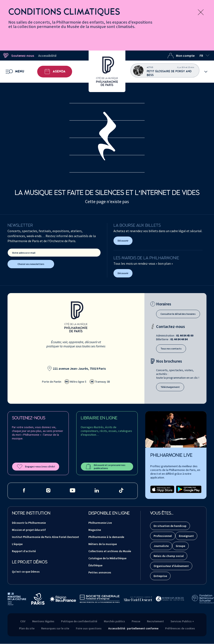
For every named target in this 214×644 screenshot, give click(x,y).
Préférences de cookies (180, 628)
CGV (23, 621)
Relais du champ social (169, 556)
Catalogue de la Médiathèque (107, 558)
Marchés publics (114, 621)
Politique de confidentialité (79, 621)
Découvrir (123, 241)
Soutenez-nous (18, 56)
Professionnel (163, 536)
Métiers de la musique (103, 544)
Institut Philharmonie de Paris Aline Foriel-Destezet (45, 537)
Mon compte (181, 56)
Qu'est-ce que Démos (26, 572)
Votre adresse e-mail (24, 253)
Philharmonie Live (100, 523)
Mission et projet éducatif (29, 530)
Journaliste (161, 546)
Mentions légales (43, 621)
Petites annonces (100, 572)
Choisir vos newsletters (31, 264)
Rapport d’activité (24, 551)
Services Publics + (182, 621)
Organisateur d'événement (171, 566)
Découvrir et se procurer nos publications (105, 467)
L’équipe (17, 544)
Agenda (55, 72)
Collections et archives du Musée (110, 551)
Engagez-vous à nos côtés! (36, 467)
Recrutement (155, 621)
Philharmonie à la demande (106, 537)
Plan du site (27, 628)
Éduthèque (95, 565)
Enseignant (186, 536)
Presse (136, 621)
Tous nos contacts (171, 349)
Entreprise (160, 576)
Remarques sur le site (55, 628)
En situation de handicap (170, 526)
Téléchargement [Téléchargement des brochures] (170, 387)
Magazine (95, 530)
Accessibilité (47, 56)
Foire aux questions (89, 628)
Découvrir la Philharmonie (29, 523)
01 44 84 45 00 (185, 335)
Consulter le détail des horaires (178, 314)
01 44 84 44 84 (179, 339)
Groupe (180, 546)
